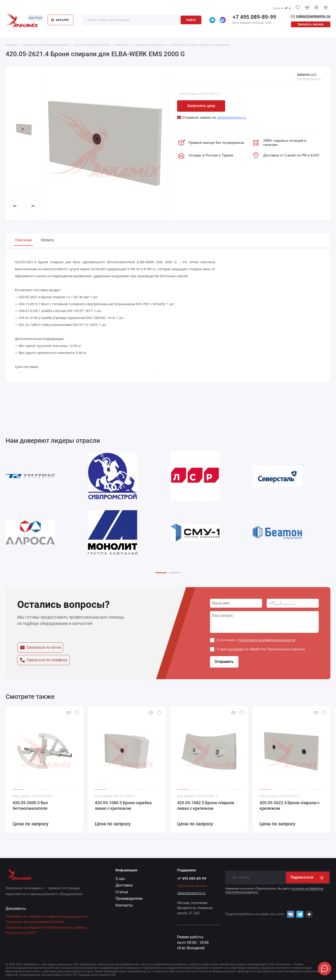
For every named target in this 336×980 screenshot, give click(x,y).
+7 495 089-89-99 (254, 17)
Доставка (124, 885)
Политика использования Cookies (35, 922)
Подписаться (307, 878)
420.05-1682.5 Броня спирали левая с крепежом (206, 806)
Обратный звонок (192, 886)
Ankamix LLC (307, 75)
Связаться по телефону (44, 660)
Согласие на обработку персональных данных (46, 927)
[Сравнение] (307, 7)
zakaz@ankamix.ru (191, 893)
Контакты (124, 905)
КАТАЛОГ (60, 20)
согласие (235, 649)
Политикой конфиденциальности (267, 640)
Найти (191, 20)
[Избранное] (298, 7)
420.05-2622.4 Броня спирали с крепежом (289, 806)
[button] (161, 573)
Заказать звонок (311, 24)
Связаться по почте (40, 648)
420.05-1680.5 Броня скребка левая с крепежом (123, 806)
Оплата (47, 240)
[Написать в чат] (325, 969)
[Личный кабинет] (316, 8)
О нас (120, 879)
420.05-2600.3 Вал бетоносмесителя (30, 806)
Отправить (224, 662)
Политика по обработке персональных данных (47, 916)
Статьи (122, 892)
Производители (129, 899)
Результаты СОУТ (21, 933)
